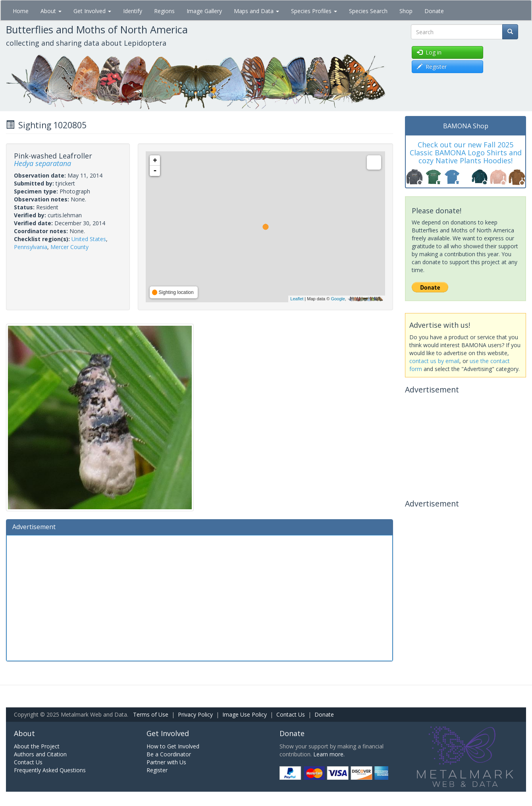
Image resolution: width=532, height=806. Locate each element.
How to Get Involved (173, 746)
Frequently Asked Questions (50, 770)
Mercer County (69, 247)
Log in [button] (429, 52)
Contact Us (291, 714)
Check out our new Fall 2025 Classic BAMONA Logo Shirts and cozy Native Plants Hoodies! (466, 153)
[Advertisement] (199, 597)
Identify (133, 11)
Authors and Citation (40, 754)
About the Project (37, 746)
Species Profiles (314, 11)
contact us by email (434, 361)
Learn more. (329, 754)
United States (89, 239)
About (51, 11)
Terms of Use (151, 714)
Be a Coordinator (169, 754)
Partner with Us (166, 762)
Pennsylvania (31, 247)
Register (157, 770)
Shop (406, 11)
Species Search (368, 11)
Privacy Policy (195, 714)
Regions (164, 11)
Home (21, 11)
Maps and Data (256, 11)
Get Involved (92, 11)
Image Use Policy (245, 714)
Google (338, 299)
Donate (434, 11)
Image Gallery (204, 11)
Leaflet (297, 299)
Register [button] (432, 67)
